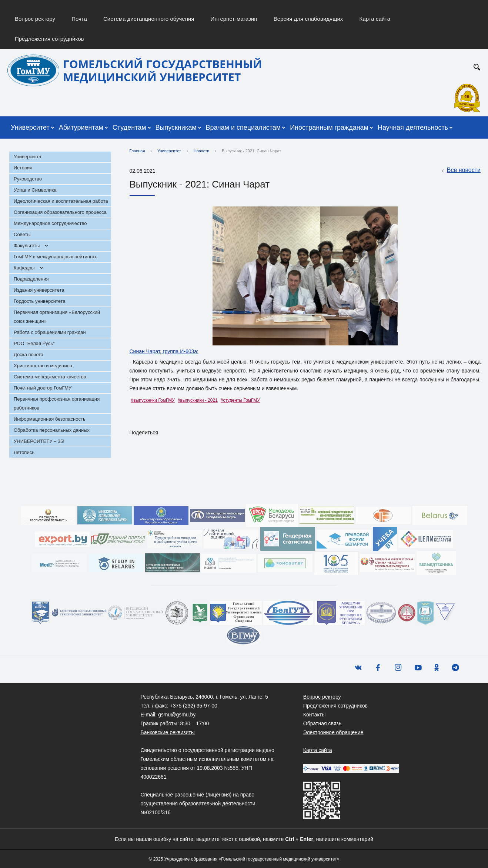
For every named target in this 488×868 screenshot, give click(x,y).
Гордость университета (40, 301)
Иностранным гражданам (329, 127)
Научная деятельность (413, 127)
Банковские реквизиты (168, 732)
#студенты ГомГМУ (240, 400)
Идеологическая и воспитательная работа (61, 201)
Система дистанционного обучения (149, 19)
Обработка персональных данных (52, 430)
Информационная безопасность (50, 419)
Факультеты (27, 246)
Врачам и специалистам (243, 127)
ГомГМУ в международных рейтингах (55, 257)
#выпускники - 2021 (198, 400)
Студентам (129, 127)
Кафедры (24, 268)
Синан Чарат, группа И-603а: (164, 351)
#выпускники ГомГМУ (153, 400)
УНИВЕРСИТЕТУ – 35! (39, 441)
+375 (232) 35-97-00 (194, 706)
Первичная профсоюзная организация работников (57, 403)
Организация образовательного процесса (60, 212)
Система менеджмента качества (50, 377)
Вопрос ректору (35, 19)
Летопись (24, 452)
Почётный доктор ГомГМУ (43, 388)
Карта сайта (375, 19)
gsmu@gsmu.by (177, 715)
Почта (79, 19)
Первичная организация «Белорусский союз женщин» (57, 317)
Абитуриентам (81, 127)
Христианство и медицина (43, 366)
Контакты (314, 715)
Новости (202, 151)
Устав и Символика (35, 190)
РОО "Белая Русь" (34, 343)
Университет (30, 127)
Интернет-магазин (234, 19)
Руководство (28, 179)
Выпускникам (176, 127)
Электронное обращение (333, 732)
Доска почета (29, 355)
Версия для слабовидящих (308, 19)
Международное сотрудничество (50, 223)
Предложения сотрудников (49, 39)
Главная (137, 151)
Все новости (460, 170)
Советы (22, 234)
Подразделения (31, 279)
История (23, 168)
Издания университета (39, 290)
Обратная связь (322, 723)
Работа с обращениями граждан (50, 332)
